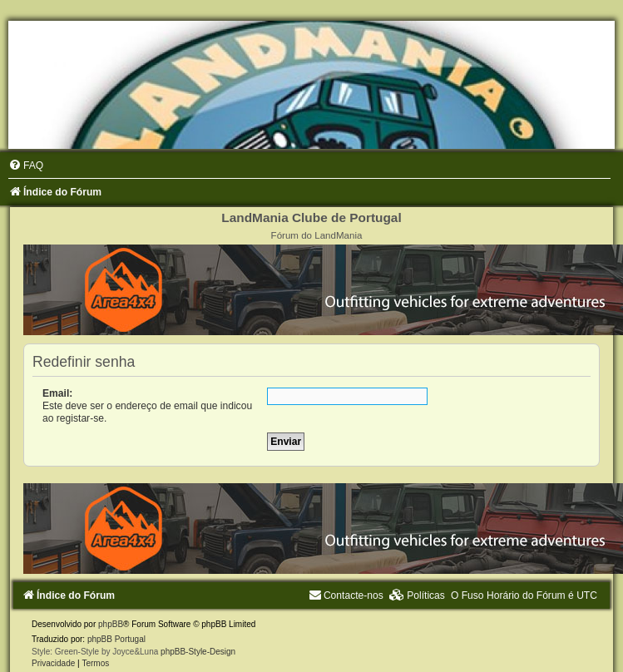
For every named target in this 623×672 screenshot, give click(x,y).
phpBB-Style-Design (198, 652)
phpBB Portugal (116, 639)
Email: (57, 393)
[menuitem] (26, 166)
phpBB (111, 624)
